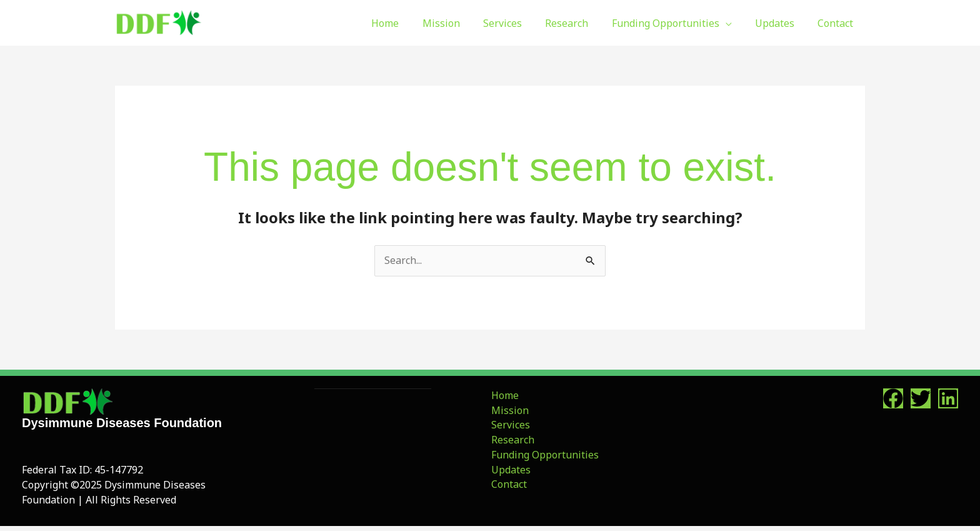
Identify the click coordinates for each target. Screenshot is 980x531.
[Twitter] (921, 398)
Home (504, 395)
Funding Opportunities (544, 455)
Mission (509, 410)
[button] (734, 23)
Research (512, 440)
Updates (510, 470)
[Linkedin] (948, 398)
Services (509, 425)
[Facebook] (893, 398)
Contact (508, 485)
